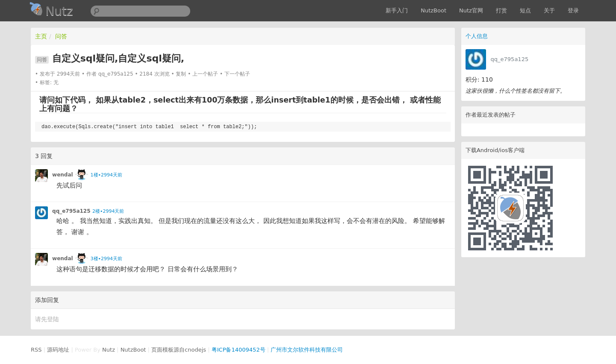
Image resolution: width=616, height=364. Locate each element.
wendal (63, 175)
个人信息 (477, 36)
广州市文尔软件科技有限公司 (307, 350)
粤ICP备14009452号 (239, 350)
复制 (181, 74)
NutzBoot (433, 10)
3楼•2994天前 (106, 259)
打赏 (501, 10)
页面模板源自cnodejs (179, 350)
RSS (36, 350)
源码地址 (58, 350)
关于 (549, 10)
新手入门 (397, 10)
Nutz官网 (471, 10)
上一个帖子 (205, 74)
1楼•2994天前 (106, 175)
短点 (525, 10)
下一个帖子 (237, 74)
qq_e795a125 (510, 59)
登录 (573, 10)
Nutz (109, 350)
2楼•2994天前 (108, 211)
